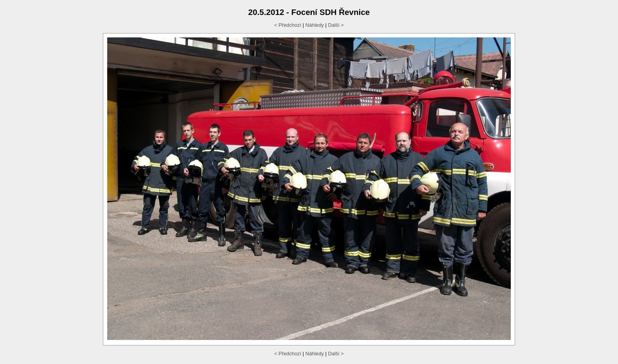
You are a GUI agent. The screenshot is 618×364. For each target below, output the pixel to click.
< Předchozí (288, 25)
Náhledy (315, 25)
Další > (336, 25)
